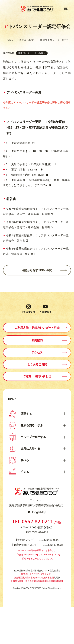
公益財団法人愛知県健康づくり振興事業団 (34, 578)
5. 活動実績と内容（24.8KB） (26, 175)
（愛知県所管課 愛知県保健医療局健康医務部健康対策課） (37, 581)
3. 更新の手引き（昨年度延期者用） (29, 164)
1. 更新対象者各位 (19, 143)
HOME (12, 399)
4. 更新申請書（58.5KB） (23, 169)
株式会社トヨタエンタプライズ (36, 574)
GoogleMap (38, 512)
